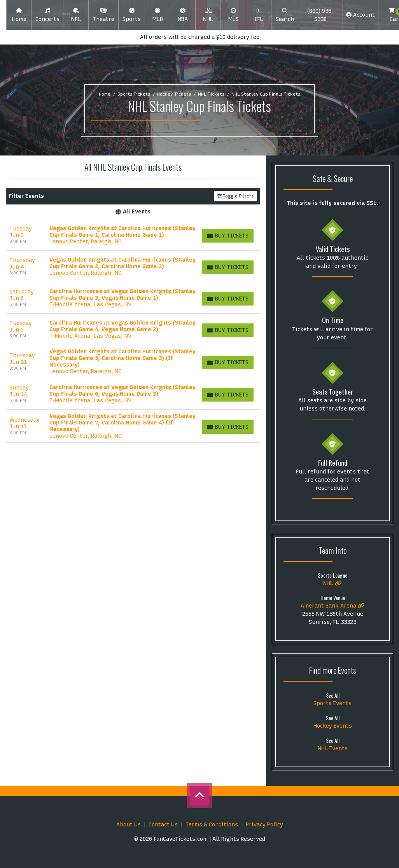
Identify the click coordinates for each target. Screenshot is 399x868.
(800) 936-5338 (320, 15)
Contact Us (163, 825)
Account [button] (360, 15)
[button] (47, 15)
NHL (332, 583)
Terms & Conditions (212, 825)
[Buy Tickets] (228, 236)
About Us (129, 825)
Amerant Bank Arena (333, 606)
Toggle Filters (235, 196)
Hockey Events (333, 726)
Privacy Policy (264, 825)
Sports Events (332, 703)
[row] (133, 235)
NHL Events (333, 748)
